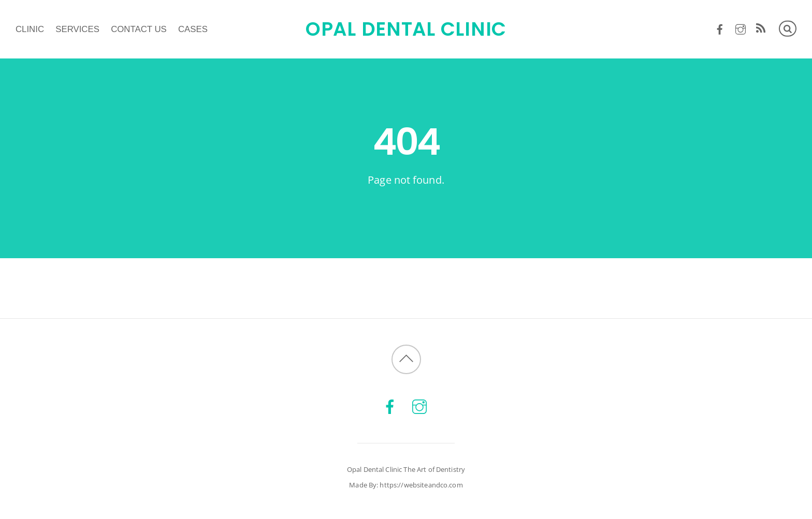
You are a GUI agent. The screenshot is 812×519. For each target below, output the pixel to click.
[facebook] (720, 28)
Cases (193, 29)
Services (77, 29)
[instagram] (740, 28)
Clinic (30, 29)
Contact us (139, 29)
